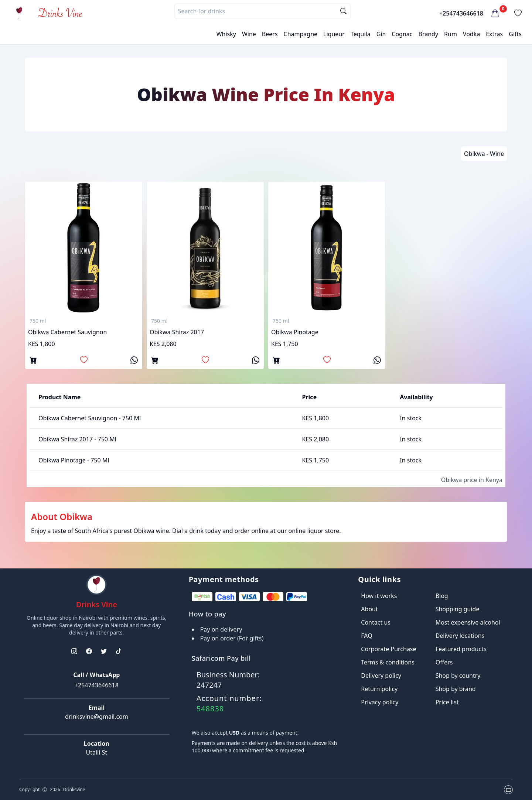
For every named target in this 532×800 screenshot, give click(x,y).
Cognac (402, 34)
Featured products (461, 649)
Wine (249, 34)
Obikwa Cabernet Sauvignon (67, 332)
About (369, 609)
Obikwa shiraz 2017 (177, 332)
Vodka (471, 34)
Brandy (428, 34)
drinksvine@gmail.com (97, 717)
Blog (442, 596)
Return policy (379, 689)
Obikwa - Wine (484, 154)
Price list (447, 702)
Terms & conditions (388, 662)
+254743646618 (461, 13)
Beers (270, 34)
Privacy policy (380, 702)
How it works (379, 596)
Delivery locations (460, 636)
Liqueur (334, 34)
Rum (451, 34)
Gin (381, 34)
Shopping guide (458, 609)
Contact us (376, 622)
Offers (444, 662)
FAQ (366, 636)
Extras (494, 34)
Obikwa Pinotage (295, 332)
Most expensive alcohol (468, 622)
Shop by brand (456, 689)
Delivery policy (381, 676)
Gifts (515, 34)
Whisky (226, 34)
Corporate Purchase (388, 649)
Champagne (301, 34)
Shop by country (458, 676)
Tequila (361, 34)
